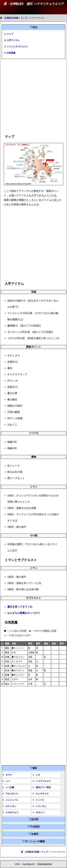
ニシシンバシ (12, 800)
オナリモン (11, 806)
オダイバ (40, 812)
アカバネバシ (12, 794)
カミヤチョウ (42, 794)
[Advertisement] (33, 96)
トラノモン (41, 806)
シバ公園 (10, 787)
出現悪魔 (11, 53)
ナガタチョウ (12, 812)
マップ (24, 18)
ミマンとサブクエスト (18, 47)
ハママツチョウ (43, 781)
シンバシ (40, 800)
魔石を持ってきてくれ (20, 607)
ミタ (38, 775)
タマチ (9, 775)
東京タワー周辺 (43, 787)
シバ (8, 781)
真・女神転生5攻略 (9, 18)
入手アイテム (13, 40)
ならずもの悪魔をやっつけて (24, 613)
